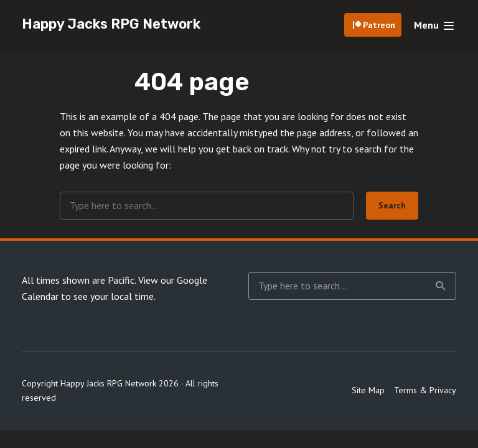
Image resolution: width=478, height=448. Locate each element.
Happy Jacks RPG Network (111, 24)
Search (392, 205)
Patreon (379, 25)
